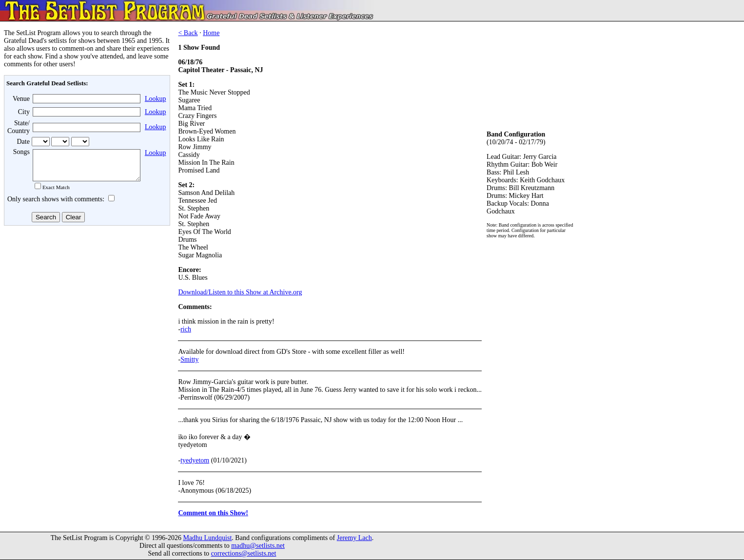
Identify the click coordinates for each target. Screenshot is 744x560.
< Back (188, 33)
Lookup (156, 99)
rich (186, 329)
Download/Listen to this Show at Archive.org (240, 292)
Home (211, 33)
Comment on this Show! (213, 513)
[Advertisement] (86, 307)
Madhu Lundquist (207, 538)
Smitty (189, 359)
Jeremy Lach (354, 538)
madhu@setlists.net (258, 546)
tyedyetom (195, 460)
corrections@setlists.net (244, 553)
